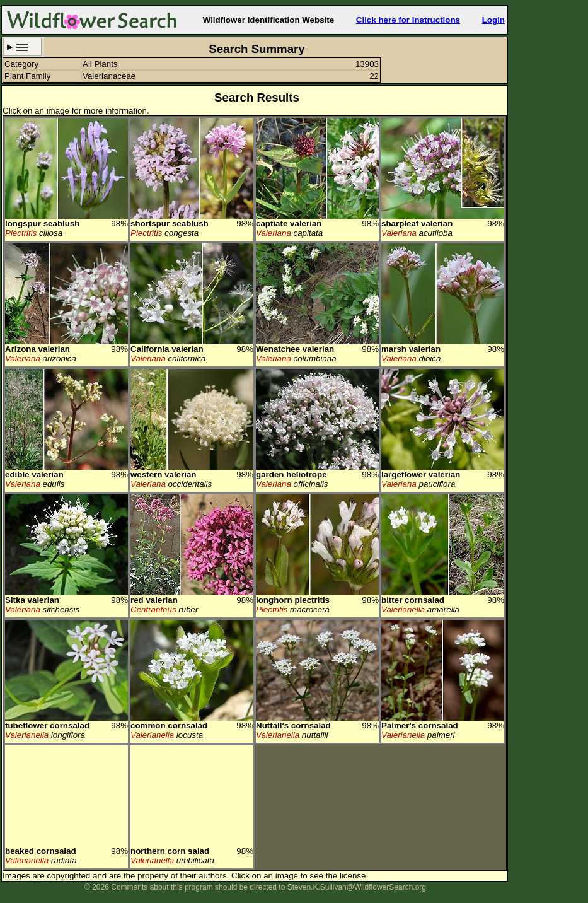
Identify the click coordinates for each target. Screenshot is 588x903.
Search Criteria (22, 47)
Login (493, 20)
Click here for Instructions (408, 20)
